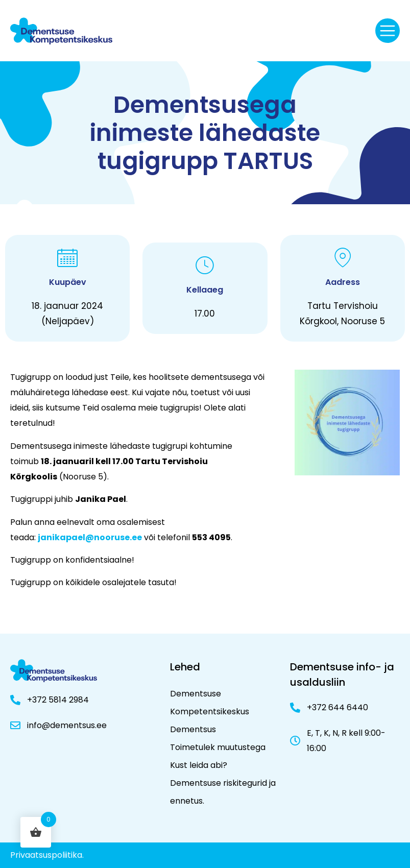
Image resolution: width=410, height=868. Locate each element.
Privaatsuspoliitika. (47, 855)
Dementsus (193, 729)
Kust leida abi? (199, 765)
